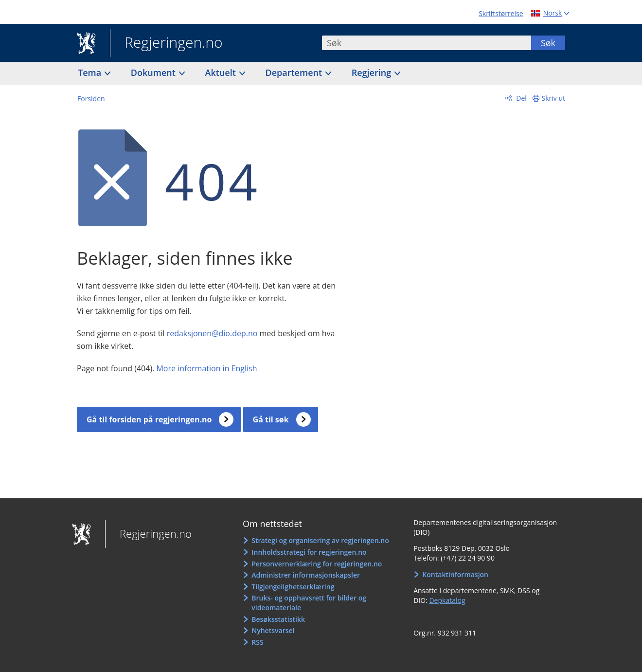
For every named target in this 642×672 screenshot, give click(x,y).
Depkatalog (447, 600)
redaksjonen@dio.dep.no (212, 333)
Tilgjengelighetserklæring (293, 587)
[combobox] (427, 43)
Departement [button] (295, 73)
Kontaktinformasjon (455, 574)
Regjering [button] (373, 73)
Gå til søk (271, 419)
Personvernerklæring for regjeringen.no (317, 564)
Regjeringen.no (166, 43)
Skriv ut (554, 98)
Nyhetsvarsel (273, 630)
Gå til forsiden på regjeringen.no (149, 419)
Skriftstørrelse (501, 13)
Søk (548, 43)
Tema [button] (91, 73)
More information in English (206, 368)
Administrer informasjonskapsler (306, 575)
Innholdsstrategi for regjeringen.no (309, 552)
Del (521, 98)
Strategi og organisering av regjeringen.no (320, 540)
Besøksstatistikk (278, 619)
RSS (257, 642)
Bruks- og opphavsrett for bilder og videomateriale (309, 603)
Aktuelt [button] (222, 73)
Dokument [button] (154, 73)
